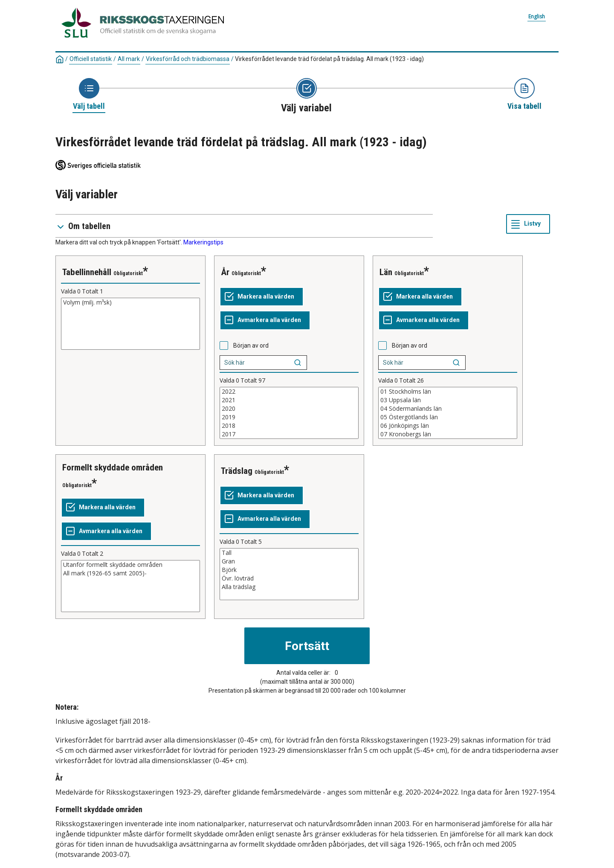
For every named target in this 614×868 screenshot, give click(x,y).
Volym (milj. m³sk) (130, 302)
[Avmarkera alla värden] (265, 320)
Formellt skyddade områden (113, 467)
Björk (289, 570)
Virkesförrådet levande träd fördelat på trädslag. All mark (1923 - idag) (329, 59)
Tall (289, 553)
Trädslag (237, 471)
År (225, 272)
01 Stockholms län (448, 392)
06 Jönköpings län (448, 426)
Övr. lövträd (289, 578)
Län (386, 272)
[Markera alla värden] (262, 297)
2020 (289, 409)
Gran (289, 561)
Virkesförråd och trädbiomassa (188, 59)
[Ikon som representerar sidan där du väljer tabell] (89, 95)
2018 (289, 426)
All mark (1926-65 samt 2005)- (130, 573)
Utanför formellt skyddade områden (130, 565)
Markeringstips (203, 242)
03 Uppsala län (448, 400)
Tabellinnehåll (87, 272)
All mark (129, 59)
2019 (289, 417)
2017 (289, 434)
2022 (289, 392)
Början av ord (251, 345)
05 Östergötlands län (448, 417)
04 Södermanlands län (448, 409)
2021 (289, 400)
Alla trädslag (289, 587)
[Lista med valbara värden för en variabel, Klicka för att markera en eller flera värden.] (130, 324)
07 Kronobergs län (448, 434)
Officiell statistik (91, 59)
